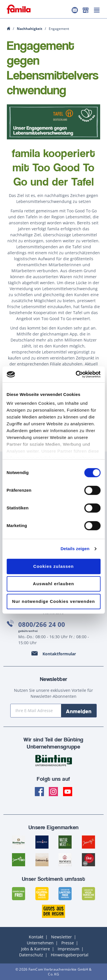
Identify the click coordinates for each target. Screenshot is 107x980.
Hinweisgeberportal (70, 955)
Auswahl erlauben (53, 584)
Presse (68, 943)
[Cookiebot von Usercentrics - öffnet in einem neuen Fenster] (76, 374)
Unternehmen (40, 943)
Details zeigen (75, 549)
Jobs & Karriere (36, 949)
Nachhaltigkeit (30, 29)
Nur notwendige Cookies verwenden (53, 601)
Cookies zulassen (54, 566)
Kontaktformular (59, 654)
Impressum (68, 949)
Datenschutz (31, 955)
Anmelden (79, 711)
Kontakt (36, 937)
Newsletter (61, 937)
